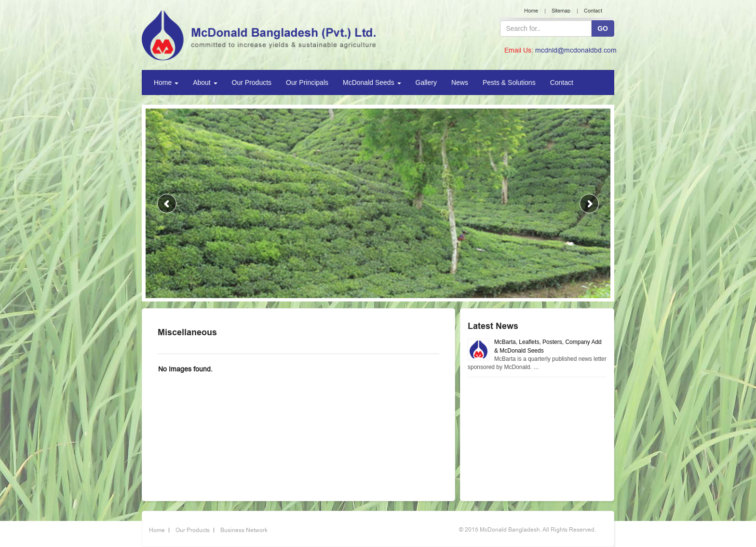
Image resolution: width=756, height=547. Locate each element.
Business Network (244, 530)
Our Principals (307, 82)
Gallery (426, 82)
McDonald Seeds (372, 82)
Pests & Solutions (509, 82)
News (460, 82)
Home (531, 11)
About (205, 82)
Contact (593, 11)
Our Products (252, 82)
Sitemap (561, 11)
